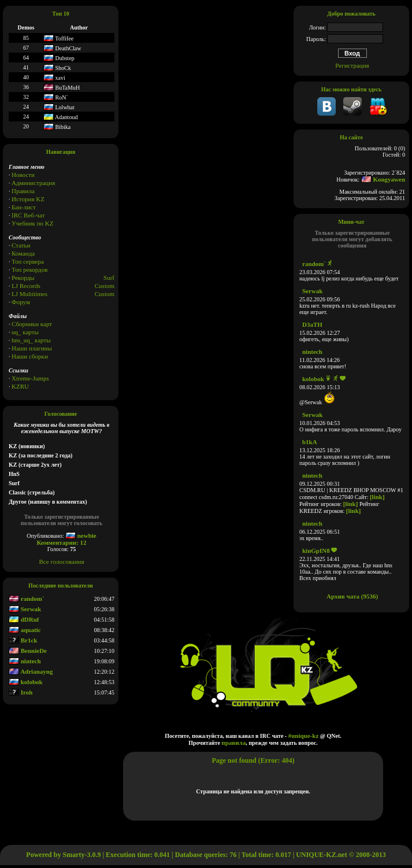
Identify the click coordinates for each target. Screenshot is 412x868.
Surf (109, 278)
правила (233, 743)
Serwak (25, 609)
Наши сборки (30, 356)
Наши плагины (32, 348)
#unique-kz (304, 736)
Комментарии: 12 (61, 542)
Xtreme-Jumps (30, 378)
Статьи (21, 245)
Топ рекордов (29, 269)
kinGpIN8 (316, 551)
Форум (21, 302)
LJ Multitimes (29, 294)
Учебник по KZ (32, 223)
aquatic (25, 630)
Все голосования (62, 562)
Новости (23, 175)
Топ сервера (28, 261)
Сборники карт (32, 324)
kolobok (26, 682)
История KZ (28, 199)
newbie (81, 535)
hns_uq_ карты (31, 340)
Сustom (105, 294)
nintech (25, 661)
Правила (23, 191)
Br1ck (23, 640)
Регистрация (352, 65)
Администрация (33, 183)
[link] (377, 497)
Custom (105, 286)
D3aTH (312, 324)
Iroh (21, 692)
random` (27, 599)
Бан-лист (24, 207)
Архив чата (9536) (352, 596)
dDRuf (24, 619)
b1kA (310, 442)
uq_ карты (25, 332)
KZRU (20, 386)
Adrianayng (31, 671)
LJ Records (26, 286)
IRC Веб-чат (28, 215)
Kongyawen (383, 179)
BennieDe (28, 651)
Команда (23, 253)
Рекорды (23, 278)
